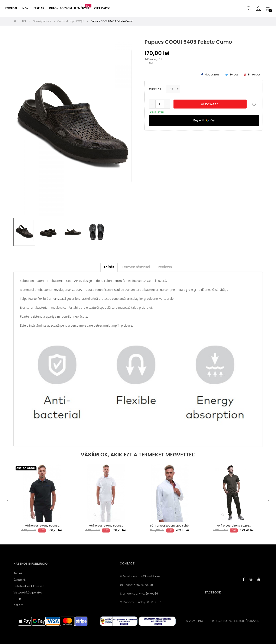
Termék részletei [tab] (136, 267)
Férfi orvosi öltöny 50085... (42, 526)
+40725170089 (143, 585)
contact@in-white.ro (146, 577)
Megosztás (212, 75)
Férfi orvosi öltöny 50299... (234, 526)
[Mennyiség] (160, 104)
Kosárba (210, 104)
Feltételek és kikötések (29, 586)
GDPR (17, 599)
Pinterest (254, 75)
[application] (204, 120)
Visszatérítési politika (28, 593)
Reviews (165, 267)
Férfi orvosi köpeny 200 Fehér (170, 526)
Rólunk (18, 574)
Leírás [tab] (109, 267)
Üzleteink (20, 580)
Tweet (234, 75)
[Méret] (173, 89)
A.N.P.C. (19, 606)
